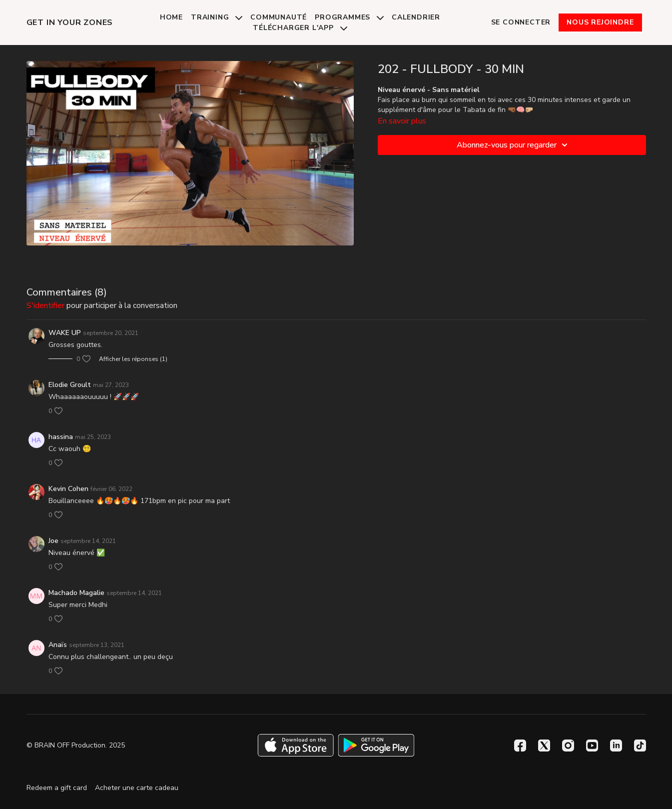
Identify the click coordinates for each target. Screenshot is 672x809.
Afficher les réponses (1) (133, 359)
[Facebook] (520, 745)
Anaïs (58, 645)
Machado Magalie (76, 593)
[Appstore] (296, 745)
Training (217, 17)
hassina (61, 437)
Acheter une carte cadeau (137, 788)
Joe (53, 541)
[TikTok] (640, 745)
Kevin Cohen (68, 489)
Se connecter (521, 22)
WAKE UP (65, 333)
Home (171, 17)
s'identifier (45, 305)
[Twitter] (544, 745)
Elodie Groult (70, 385)
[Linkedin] (616, 745)
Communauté (279, 17)
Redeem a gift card (57, 788)
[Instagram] (568, 745)
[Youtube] (592, 745)
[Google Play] (376, 745)
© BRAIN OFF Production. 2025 (76, 745)
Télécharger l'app (300, 28)
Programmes (349, 17)
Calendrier (416, 17)
